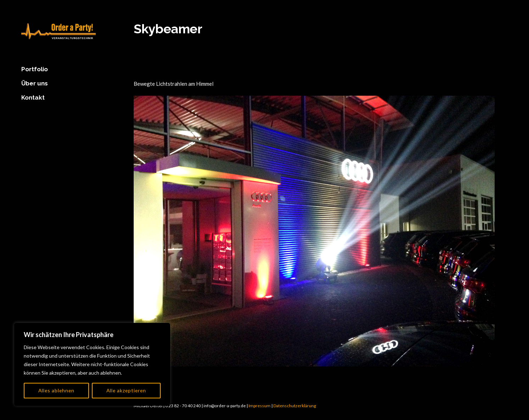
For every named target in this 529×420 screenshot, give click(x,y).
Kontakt (33, 97)
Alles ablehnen (56, 390)
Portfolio (35, 69)
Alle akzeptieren (126, 390)
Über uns (35, 83)
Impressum (260, 406)
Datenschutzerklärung (295, 406)
